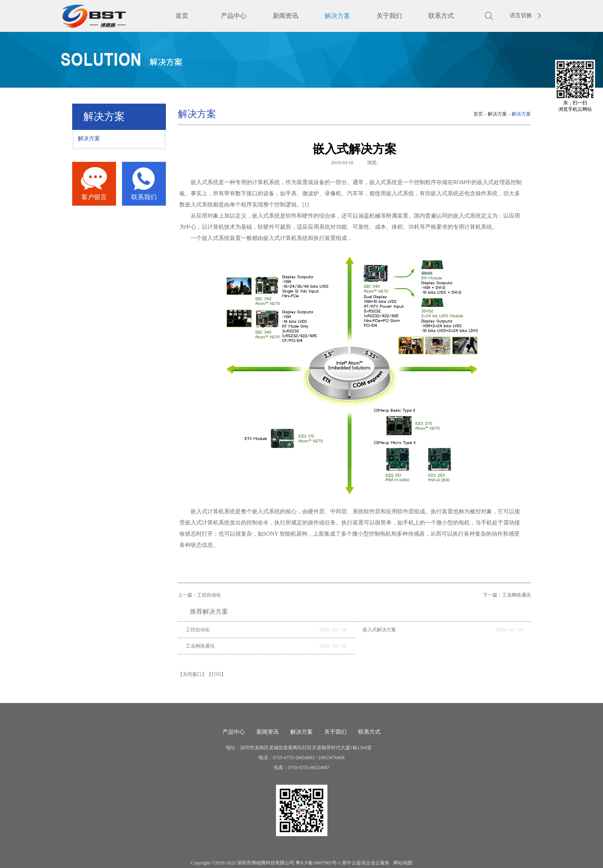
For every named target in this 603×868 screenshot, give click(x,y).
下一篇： (507, 595)
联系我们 (144, 197)
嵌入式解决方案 (379, 630)
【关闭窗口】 (192, 674)
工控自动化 (198, 630)
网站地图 (402, 863)
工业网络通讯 (200, 646)
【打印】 (216, 674)
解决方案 (497, 114)
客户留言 (94, 197)
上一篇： (199, 595)
